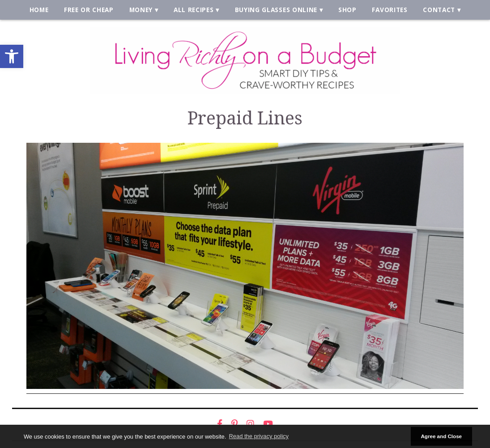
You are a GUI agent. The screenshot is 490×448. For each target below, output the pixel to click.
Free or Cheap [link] (89, 10)
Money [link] (141, 10)
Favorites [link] (390, 10)
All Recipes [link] (194, 10)
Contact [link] (439, 10)
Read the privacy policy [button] (259, 436)
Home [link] (39, 10)
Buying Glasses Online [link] (276, 10)
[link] (12, 56)
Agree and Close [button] (441, 436)
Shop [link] (347, 10)
